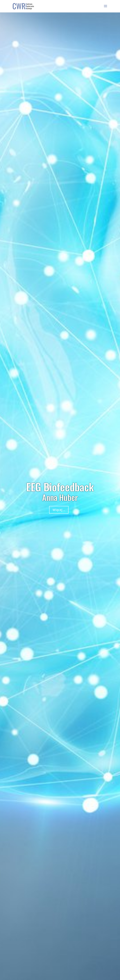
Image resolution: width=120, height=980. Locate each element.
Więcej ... (59, 510)
